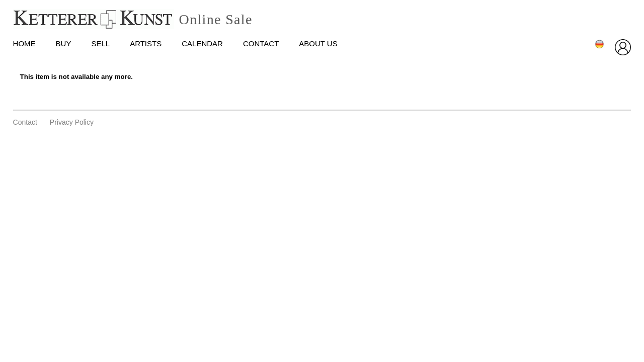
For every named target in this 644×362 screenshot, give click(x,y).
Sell (100, 43)
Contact (261, 43)
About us (318, 43)
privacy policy (72, 122)
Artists (146, 43)
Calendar (202, 43)
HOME (24, 43)
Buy (64, 43)
